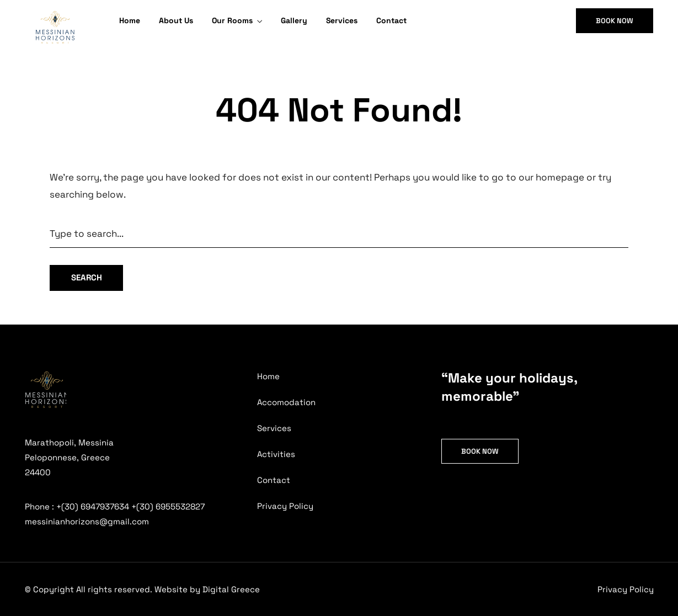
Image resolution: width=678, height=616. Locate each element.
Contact (391, 20)
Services (342, 20)
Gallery (294, 20)
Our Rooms (232, 20)
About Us (176, 20)
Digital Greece (231, 589)
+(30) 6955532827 (168, 506)
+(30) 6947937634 (93, 506)
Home (130, 20)
